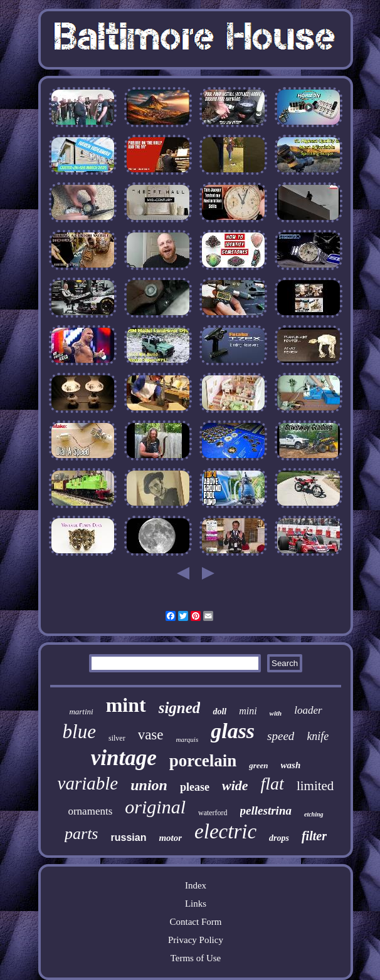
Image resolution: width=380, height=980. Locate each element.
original (155, 807)
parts (81, 834)
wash (291, 765)
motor (170, 838)
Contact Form (196, 922)
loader (308, 710)
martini (81, 712)
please (195, 787)
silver (117, 738)
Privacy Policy (196, 940)
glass (233, 731)
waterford (213, 813)
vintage (124, 758)
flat (272, 784)
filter (314, 836)
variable (88, 783)
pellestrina (266, 811)
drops (279, 838)
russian (129, 837)
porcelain (203, 761)
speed (281, 736)
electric (225, 831)
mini (248, 711)
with (276, 713)
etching (314, 814)
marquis (187, 739)
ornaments (90, 811)
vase (151, 735)
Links (196, 904)
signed (180, 708)
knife (318, 736)
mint (126, 705)
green (258, 765)
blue (79, 732)
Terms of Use (196, 958)
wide (235, 785)
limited (315, 786)
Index (196, 885)
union (149, 785)
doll (219, 712)
